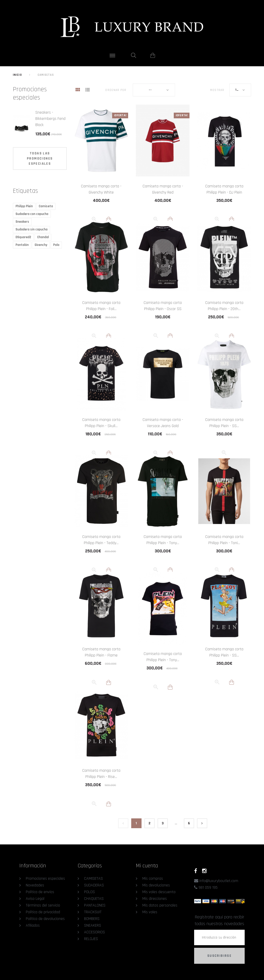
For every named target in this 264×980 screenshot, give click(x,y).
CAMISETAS (93, 879)
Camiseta (46, 206)
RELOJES (91, 939)
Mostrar (217, 90)
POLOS (89, 892)
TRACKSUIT (93, 912)
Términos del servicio (43, 905)
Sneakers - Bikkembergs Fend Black (50, 119)
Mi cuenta (147, 866)
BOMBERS (92, 919)
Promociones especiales (30, 93)
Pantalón (22, 245)
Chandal (43, 237)
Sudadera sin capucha (31, 229)
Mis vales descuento (159, 892)
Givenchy (41, 245)
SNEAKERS (93, 925)
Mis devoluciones (156, 885)
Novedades (35, 885)
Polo (56, 245)
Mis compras (153, 879)
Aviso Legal (35, 899)
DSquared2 (23, 237)
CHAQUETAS (94, 899)
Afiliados (33, 925)
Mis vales (150, 912)
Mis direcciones (155, 899)
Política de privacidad (43, 912)
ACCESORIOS (94, 932)
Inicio (17, 75)
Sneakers (22, 222)
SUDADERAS (94, 885)
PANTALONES (95, 905)
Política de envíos (40, 892)
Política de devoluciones (45, 919)
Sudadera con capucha (32, 214)
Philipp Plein (24, 206)
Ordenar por (116, 90)
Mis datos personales (160, 905)
